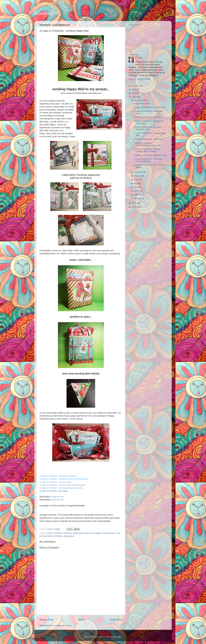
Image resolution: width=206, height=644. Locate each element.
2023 (134, 89)
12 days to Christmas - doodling (147, 117)
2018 (134, 97)
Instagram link (57, 497)
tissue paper (96, 533)
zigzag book (69, 536)
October (138, 176)
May (136, 183)
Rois (140, 58)
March (137, 191)
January (138, 198)
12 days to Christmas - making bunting (150, 155)
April (136, 187)
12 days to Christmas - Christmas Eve (150, 107)
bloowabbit (47, 13)
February (138, 195)
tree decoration (108, 533)
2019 (134, 93)
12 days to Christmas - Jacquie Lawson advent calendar (63, 485)
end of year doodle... (142, 103)
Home (81, 620)
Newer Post (46, 620)
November (139, 172)
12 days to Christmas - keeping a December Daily (148, 128)
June (136, 180)
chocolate (58, 533)
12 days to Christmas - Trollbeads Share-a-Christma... (148, 160)
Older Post (116, 620)
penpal (86, 533)
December (139, 100)
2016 (134, 207)
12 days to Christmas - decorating (148, 139)
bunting (49, 533)
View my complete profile (139, 79)
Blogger (118, 637)
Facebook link (57, 500)
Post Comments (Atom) (61, 625)
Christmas (67, 533)
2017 (134, 203)
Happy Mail (78, 533)
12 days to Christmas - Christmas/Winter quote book (61, 488)
